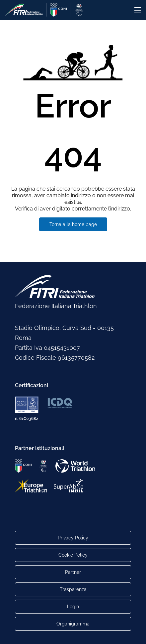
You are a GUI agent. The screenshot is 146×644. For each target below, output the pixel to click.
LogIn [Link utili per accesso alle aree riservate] (73, 607)
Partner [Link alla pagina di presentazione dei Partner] (73, 572)
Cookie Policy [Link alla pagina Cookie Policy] (73, 555)
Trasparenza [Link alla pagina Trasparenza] (73, 589)
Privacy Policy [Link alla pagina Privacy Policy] (73, 538)
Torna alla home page (73, 224)
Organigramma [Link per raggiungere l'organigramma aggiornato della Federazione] (73, 624)
